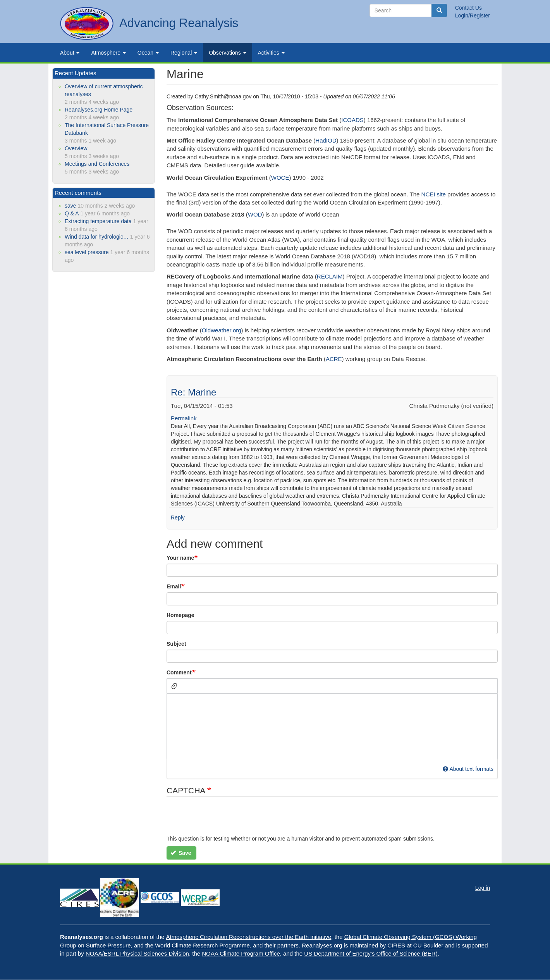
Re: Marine (193, 392)
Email (174, 586)
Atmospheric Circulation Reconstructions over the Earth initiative (249, 937)
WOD (255, 214)
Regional (184, 53)
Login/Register (473, 15)
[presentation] (225, 820)
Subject (176, 644)
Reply (178, 518)
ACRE (334, 359)
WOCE (280, 178)
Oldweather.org (222, 330)
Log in (483, 888)
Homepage (180, 615)
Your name (180, 558)
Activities (271, 53)
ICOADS (352, 120)
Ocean (148, 53)
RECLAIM (330, 276)
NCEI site (434, 194)
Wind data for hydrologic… (97, 237)
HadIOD (326, 140)
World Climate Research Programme (202, 945)
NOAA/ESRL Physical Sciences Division (137, 953)
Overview (76, 148)
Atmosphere (108, 53)
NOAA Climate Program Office (241, 953)
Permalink (184, 418)
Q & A (72, 213)
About (70, 53)
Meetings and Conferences (97, 164)
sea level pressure (87, 252)
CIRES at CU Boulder (415, 945)
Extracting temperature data (98, 221)
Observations (227, 53)
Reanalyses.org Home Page (99, 110)
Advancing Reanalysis (179, 23)
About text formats (468, 769)
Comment (179, 672)
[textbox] (332, 726)
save (70, 206)
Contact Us (468, 8)
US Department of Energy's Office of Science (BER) (371, 953)
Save (181, 853)
